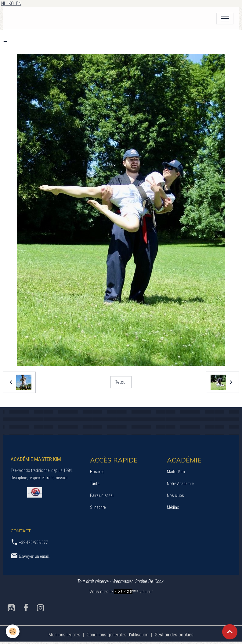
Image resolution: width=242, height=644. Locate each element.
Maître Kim (176, 472)
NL (5, 4)
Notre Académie (180, 484)
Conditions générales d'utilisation (117, 635)
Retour (121, 382)
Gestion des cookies (174, 635)
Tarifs (95, 484)
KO (12, 4)
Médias (173, 507)
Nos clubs (175, 495)
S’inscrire (98, 507)
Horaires (97, 472)
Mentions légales (64, 635)
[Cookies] (13, 631)
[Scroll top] (230, 632)
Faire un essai (102, 495)
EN (19, 4)
